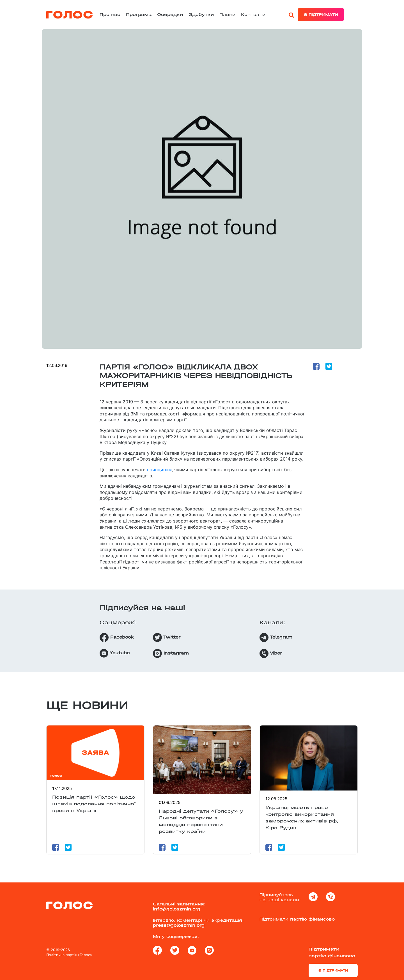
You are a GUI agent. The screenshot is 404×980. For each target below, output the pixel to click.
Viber (271, 653)
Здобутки (201, 14)
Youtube (115, 653)
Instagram (171, 653)
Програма (139, 14)
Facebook (117, 637)
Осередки (170, 14)
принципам (159, 470)
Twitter (167, 637)
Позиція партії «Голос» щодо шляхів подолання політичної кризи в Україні (94, 804)
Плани (227, 14)
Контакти (253, 14)
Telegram (276, 637)
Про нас (110, 14)
